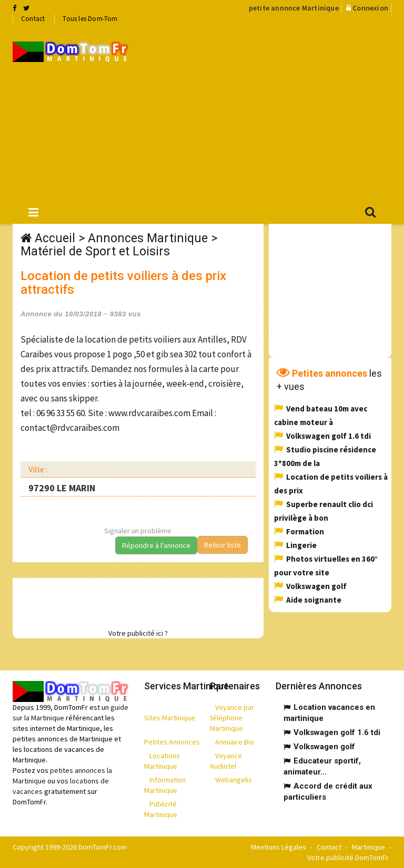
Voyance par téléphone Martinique (232, 718)
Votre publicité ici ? (138, 633)
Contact (33, 19)
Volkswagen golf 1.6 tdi (329, 436)
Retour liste (223, 545)
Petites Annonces (172, 742)
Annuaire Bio (235, 742)
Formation (305, 531)
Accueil (55, 238)
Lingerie (301, 545)
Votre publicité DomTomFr (348, 857)
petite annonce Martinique (294, 8)
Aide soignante (314, 600)
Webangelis (234, 780)
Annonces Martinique (148, 238)
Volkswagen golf (316, 586)
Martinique (368, 847)
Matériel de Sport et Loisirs (95, 251)
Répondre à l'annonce (156, 545)
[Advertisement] (274, 111)
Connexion (370, 8)
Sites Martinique (170, 718)
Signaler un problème (138, 531)
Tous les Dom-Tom (90, 19)
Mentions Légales (279, 847)
